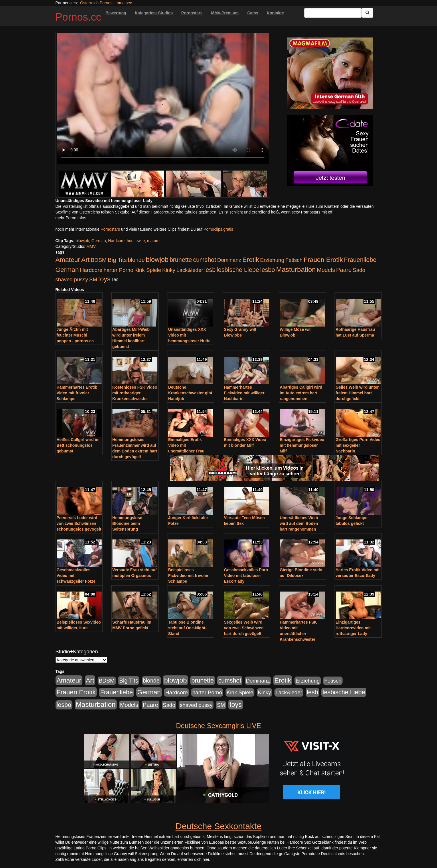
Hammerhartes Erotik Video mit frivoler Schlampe (77, 393)
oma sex (124, 3)
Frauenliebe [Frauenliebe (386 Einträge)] (360, 260)
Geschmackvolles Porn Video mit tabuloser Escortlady (246, 576)
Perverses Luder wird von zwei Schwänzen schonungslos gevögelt (79, 523)
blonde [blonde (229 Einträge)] (136, 260)
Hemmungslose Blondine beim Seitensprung (127, 523)
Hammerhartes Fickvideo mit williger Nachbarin (244, 393)
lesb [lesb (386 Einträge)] (210, 270)
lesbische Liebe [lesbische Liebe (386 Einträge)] (238, 270)
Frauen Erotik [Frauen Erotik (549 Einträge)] (323, 260)
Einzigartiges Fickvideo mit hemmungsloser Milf (302, 445)
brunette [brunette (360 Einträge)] (181, 260)
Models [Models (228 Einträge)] (326, 270)
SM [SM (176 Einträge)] (93, 279)
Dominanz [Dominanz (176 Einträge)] (229, 260)
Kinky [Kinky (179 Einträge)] (169, 270)
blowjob (82, 241)
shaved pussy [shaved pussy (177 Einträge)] (72, 279)
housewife (136, 241)
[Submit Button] (367, 13)
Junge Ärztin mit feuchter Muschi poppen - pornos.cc (75, 335)
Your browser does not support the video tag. (163, 98)
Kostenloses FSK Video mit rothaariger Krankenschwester (135, 393)
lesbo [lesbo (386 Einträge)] (267, 270)
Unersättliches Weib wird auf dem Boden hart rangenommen (299, 523)
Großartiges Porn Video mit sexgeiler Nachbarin (358, 445)
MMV (91, 246)
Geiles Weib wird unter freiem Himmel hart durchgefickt (357, 393)
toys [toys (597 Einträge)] (104, 279)
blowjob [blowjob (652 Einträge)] (157, 260)
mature (153, 241)
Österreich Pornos (96, 3)
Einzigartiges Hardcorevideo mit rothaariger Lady (353, 628)
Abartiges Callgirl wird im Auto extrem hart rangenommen (301, 393)
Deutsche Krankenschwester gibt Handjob (190, 393)
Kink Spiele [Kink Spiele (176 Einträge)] (148, 270)
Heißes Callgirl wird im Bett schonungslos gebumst (78, 445)
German (99, 241)
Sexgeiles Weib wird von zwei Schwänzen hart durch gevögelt (244, 628)
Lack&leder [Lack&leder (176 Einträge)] (190, 270)
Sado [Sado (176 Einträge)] (359, 270)
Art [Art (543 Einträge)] (85, 260)
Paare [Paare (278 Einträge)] (344, 270)
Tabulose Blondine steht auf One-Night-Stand (188, 628)
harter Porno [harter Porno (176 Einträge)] (118, 270)
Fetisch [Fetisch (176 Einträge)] (294, 260)
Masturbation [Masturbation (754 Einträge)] (296, 269)
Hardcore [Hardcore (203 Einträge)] (91, 270)
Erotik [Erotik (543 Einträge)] (251, 260)
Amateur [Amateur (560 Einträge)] (68, 260)
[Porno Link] (163, 184)
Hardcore (116, 241)
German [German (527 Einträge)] (67, 270)
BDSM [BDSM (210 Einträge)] (99, 260)
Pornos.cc (78, 17)
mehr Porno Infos (71, 218)
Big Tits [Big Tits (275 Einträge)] (117, 260)
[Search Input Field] (333, 13)
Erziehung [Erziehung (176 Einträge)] (272, 260)
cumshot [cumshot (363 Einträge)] (205, 260)
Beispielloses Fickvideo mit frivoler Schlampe (188, 576)
